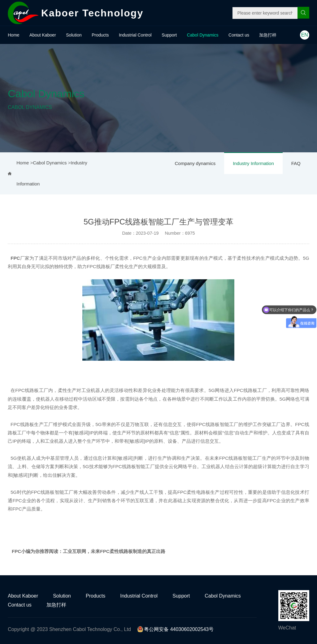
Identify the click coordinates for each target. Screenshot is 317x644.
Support (169, 35)
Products (100, 35)
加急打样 (268, 35)
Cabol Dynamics (203, 35)
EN (305, 35)
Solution (74, 35)
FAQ (296, 163)
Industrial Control (135, 35)
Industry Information (253, 163)
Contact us (239, 35)
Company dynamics (195, 163)
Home (13, 35)
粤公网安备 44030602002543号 (175, 629)
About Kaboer (43, 35)
